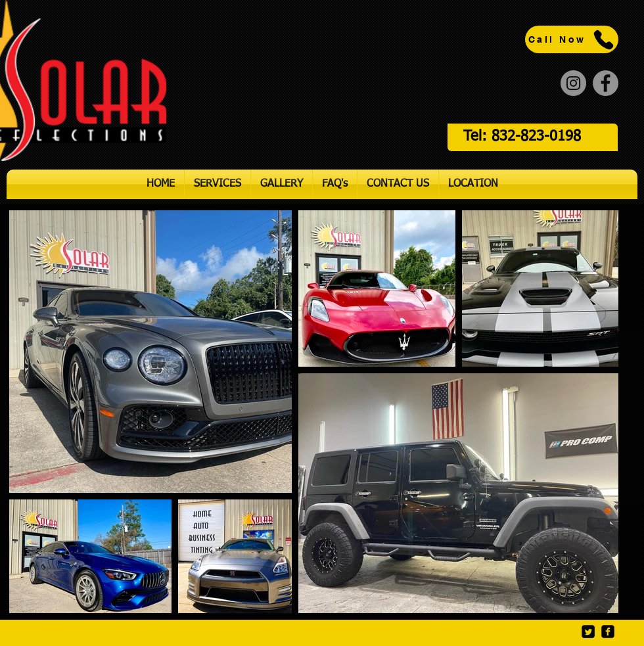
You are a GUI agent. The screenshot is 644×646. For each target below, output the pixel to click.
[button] (218, 184)
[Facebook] (606, 83)
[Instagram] (573, 83)
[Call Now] (572, 39)
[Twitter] (588, 632)
